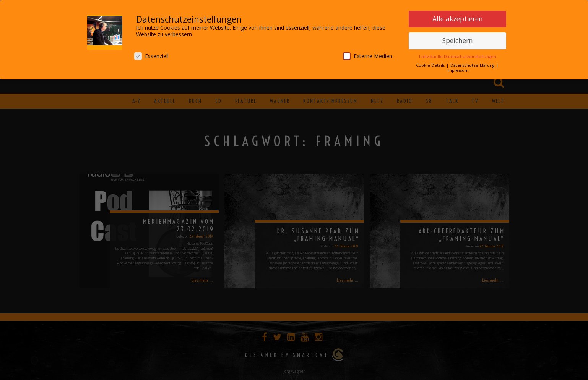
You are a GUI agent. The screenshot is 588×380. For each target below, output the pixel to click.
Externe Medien (368, 54)
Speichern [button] (458, 39)
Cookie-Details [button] (431, 64)
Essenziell (151, 54)
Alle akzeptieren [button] (458, 17)
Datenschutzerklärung (473, 64)
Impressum (458, 69)
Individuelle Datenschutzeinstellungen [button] (458, 55)
